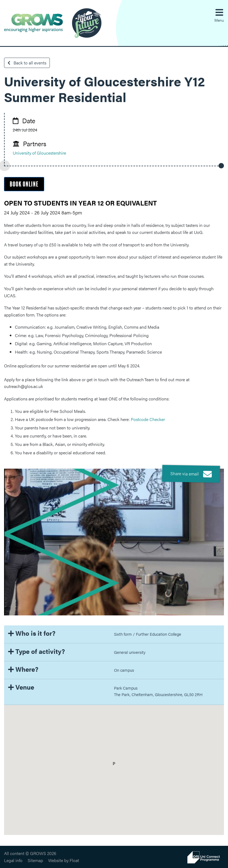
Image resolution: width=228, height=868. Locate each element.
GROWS (53, 23)
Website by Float (64, 860)
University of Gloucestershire (39, 153)
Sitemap (35, 860)
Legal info (13, 860)
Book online (24, 184)
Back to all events (27, 63)
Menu (219, 20)
